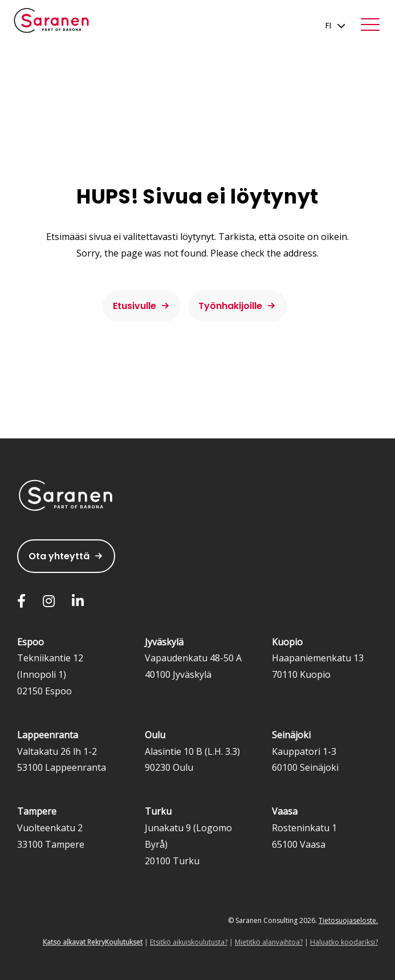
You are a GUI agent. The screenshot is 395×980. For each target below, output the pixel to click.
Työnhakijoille (230, 306)
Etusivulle (135, 306)
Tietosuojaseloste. (348, 920)
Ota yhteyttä (59, 556)
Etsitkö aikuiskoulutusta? (189, 942)
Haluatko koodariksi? (344, 942)
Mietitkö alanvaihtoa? (269, 942)
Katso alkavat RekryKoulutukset (93, 942)
